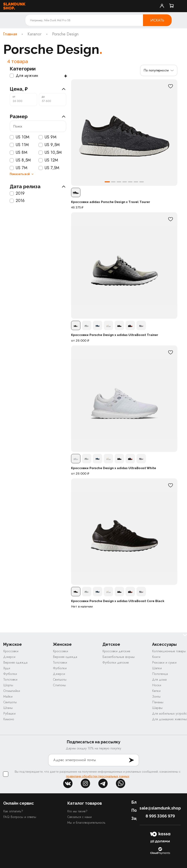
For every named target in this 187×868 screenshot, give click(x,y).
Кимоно (9, 719)
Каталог (35, 34)
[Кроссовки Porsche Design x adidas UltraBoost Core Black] (124, 532)
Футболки (10, 674)
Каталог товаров (85, 803)
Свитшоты (10, 702)
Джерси (9, 657)
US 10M (19, 137)
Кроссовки (11, 651)
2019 (17, 193)
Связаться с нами (79, 817)
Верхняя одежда (15, 662)
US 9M (47, 137)
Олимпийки (12, 691)
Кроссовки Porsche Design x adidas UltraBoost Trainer (115, 335)
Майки (8, 696)
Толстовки (10, 679)
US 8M (18, 153)
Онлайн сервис (19, 803)
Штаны (8, 708)
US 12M (48, 160)
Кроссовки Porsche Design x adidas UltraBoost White (114, 468)
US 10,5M (50, 153)
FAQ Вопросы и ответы (20, 817)
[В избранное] (170, 86)
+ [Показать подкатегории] (66, 76)
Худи (7, 668)
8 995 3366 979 (160, 816)
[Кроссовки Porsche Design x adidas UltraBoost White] (124, 399)
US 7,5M (49, 168)
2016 (17, 201)
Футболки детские (116, 662)
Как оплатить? (13, 811)
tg (103, 783)
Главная (10, 34)
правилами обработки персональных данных (98, 776)
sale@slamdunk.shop (160, 808)
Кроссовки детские (116, 651)
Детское (111, 644)
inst (85, 783)
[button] (107, 182)
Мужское (13, 644)
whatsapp (121, 783)
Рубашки (9, 713)
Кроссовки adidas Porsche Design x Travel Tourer (111, 202)
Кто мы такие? (77, 811)
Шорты (8, 685)
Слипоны (59, 685)
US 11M (19, 145)
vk (68, 783)
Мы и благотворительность (86, 823)
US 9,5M (49, 145)
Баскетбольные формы (119, 657)
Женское (62, 644)
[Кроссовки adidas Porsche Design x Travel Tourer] (124, 133)
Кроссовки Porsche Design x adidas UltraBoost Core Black (118, 601)
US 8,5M (20, 160)
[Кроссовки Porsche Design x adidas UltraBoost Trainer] (124, 266)
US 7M (18, 168)
